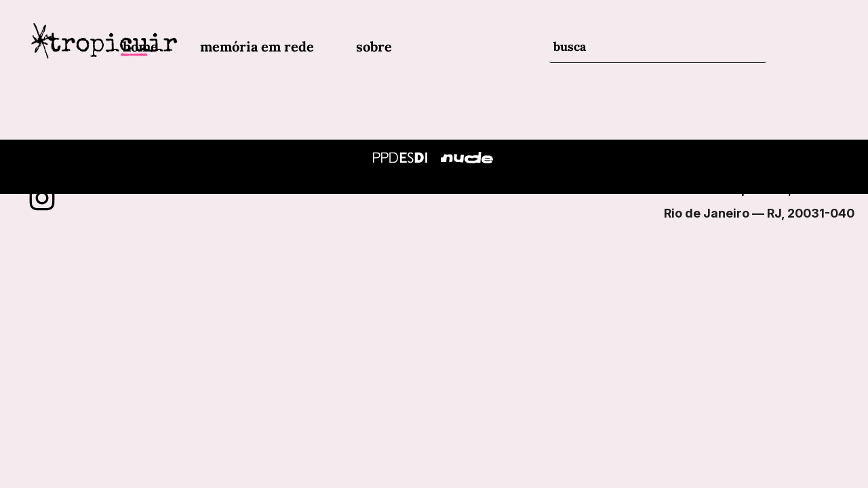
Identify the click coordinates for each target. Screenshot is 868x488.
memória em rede (257, 46)
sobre (374, 46)
